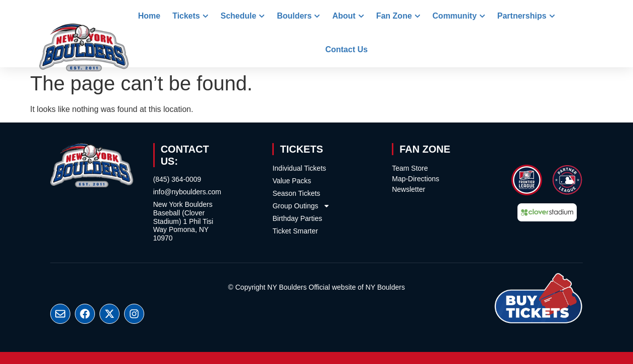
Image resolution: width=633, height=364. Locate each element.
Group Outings (301, 206)
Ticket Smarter (295, 231)
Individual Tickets (299, 168)
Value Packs (292, 181)
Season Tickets (296, 193)
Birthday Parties (297, 218)
